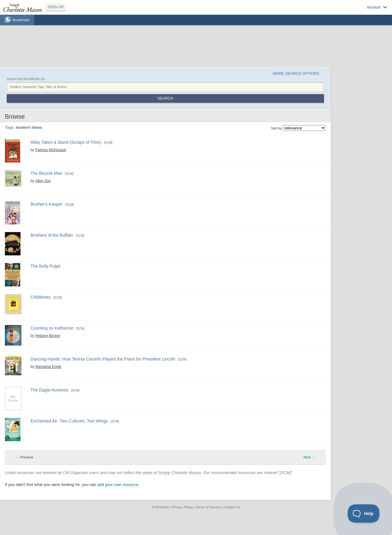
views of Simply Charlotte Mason (172, 473)
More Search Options (296, 74)
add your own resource (118, 485)
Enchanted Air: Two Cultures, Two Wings (69, 421)
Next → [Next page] (309, 457)
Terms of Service (208, 507)
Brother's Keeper (47, 204)
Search (165, 98)
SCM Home (161, 507)
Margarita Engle (49, 367)
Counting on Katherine (52, 328)
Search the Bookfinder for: (26, 79)
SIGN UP (56, 7)
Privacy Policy (183, 507)
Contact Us (232, 507)
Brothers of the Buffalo (52, 235)
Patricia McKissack (51, 150)
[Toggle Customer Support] (364, 514)
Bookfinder (21, 20)
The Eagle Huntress (50, 390)
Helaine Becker (48, 336)
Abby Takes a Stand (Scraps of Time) (66, 142)
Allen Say (43, 181)
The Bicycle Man (46, 173)
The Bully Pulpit (45, 266)
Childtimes (41, 297)
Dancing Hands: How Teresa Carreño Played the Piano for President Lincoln (103, 359)
